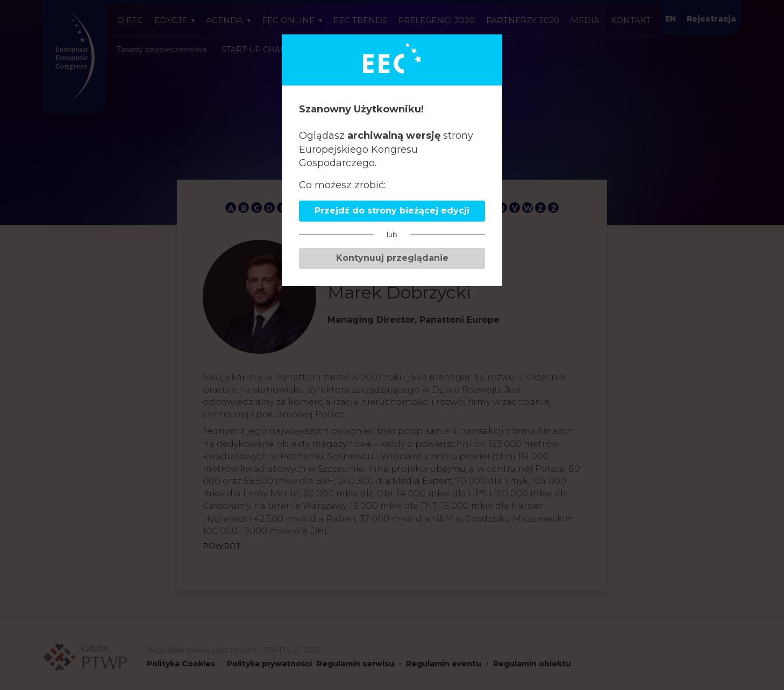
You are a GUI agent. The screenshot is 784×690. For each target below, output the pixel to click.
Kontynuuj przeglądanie (392, 258)
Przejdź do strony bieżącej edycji (392, 211)
